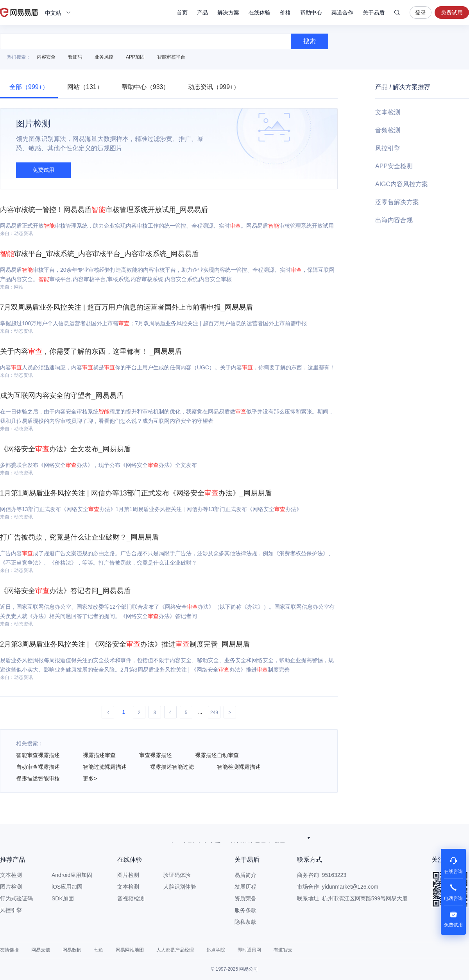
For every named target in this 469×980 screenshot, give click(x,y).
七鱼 (98, 950)
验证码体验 (177, 875)
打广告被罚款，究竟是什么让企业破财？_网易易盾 (79, 537)
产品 (202, 12)
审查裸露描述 (156, 755)
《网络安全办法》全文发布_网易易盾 (65, 449)
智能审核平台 (171, 57)
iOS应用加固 (67, 887)
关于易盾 (374, 12)
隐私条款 (245, 922)
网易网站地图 (130, 950)
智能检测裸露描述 (239, 767)
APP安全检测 (394, 166)
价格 (285, 12)
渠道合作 (342, 12)
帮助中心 (311, 12)
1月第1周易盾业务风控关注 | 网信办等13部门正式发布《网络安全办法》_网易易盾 (136, 493)
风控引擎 (388, 148)
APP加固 (135, 57)
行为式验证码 (16, 898)
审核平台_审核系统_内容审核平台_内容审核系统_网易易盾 (99, 254)
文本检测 (388, 112)
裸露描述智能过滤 (172, 767)
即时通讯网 (249, 950)
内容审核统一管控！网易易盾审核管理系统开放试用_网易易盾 (104, 210)
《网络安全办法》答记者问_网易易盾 (65, 591)
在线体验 (260, 12)
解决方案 (228, 12)
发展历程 (245, 887)
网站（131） (85, 87)
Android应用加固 (72, 875)
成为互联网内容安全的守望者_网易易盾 (62, 396)
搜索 (397, 12)
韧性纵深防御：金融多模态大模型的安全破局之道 (231, 838)
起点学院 (216, 950)
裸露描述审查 (99, 755)
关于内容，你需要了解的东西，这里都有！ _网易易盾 (91, 351)
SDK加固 (63, 898)
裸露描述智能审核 (38, 779)
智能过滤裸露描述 (105, 767)
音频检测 (388, 130)
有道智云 (283, 950)
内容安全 (46, 57)
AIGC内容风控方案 (402, 184)
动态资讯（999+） (214, 87)
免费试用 (452, 12)
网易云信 (41, 950)
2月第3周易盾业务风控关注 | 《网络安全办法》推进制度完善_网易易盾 (125, 644)
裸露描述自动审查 (217, 755)
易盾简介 (245, 875)
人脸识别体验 (180, 887)
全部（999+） (29, 87)
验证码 (75, 57)
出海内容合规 (394, 220)
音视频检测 (131, 898)
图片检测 (11, 887)
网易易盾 (19, 12)
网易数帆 (72, 950)
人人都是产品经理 (175, 950)
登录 (421, 12)
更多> (90, 779)
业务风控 (104, 57)
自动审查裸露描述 (38, 767)
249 (214, 713)
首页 (182, 12)
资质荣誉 (245, 898)
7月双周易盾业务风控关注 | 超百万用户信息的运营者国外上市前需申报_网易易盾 (126, 307)
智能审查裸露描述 (38, 755)
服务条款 (245, 910)
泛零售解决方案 (397, 202)
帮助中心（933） (146, 87)
